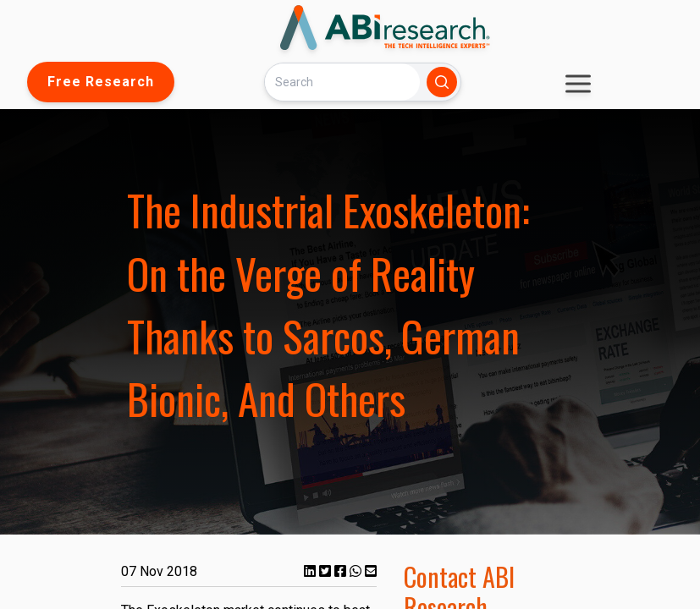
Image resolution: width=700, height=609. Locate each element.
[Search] (342, 82)
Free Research (101, 82)
